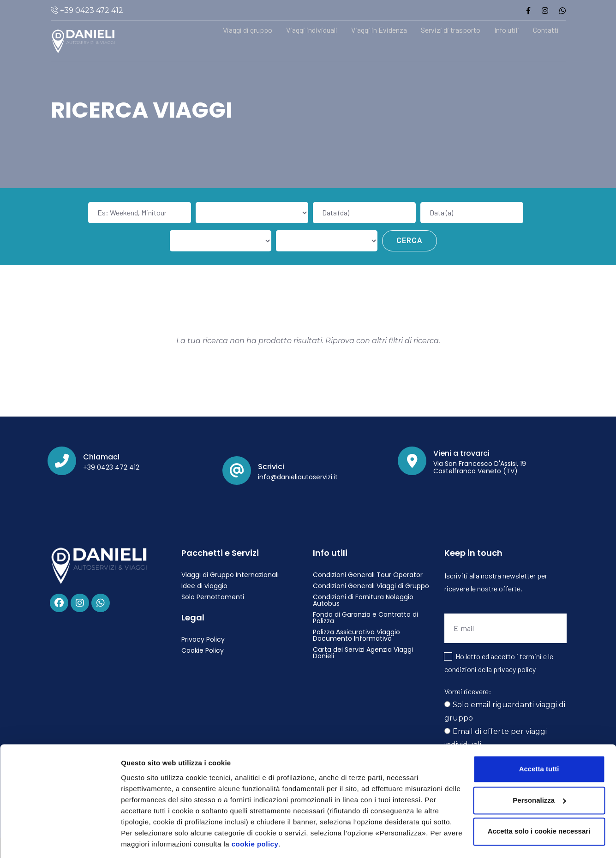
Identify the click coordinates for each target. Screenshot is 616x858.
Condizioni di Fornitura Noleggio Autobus (363, 600)
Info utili (507, 30)
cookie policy (255, 814)
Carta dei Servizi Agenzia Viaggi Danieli (363, 653)
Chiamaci (101, 457)
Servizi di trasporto (451, 30)
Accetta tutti (539, 739)
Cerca (410, 241)
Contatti (546, 30)
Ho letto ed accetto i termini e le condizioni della (499, 663)
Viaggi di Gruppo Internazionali (230, 575)
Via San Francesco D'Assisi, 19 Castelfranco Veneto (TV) (480, 467)
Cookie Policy (203, 650)
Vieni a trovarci (461, 453)
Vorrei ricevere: (468, 691)
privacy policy (514, 669)
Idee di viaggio (204, 586)
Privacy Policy (203, 639)
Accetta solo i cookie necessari (539, 801)
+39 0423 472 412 (91, 10)
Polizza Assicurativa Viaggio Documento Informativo (356, 635)
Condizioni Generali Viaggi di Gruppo (371, 586)
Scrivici (271, 467)
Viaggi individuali (312, 30)
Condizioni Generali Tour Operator (368, 575)
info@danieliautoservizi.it (298, 477)
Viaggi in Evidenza (379, 30)
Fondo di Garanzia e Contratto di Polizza (365, 618)
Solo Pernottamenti (213, 597)
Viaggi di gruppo (248, 30)
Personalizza (142, 840)
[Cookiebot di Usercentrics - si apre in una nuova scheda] (60, 840)
